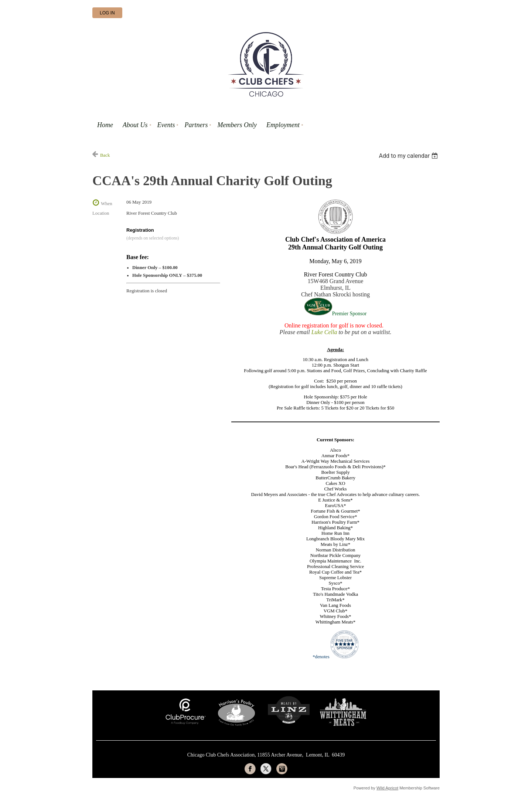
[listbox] (409, 156)
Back (105, 155)
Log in (107, 13)
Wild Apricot (387, 788)
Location (101, 213)
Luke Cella (324, 332)
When (107, 204)
